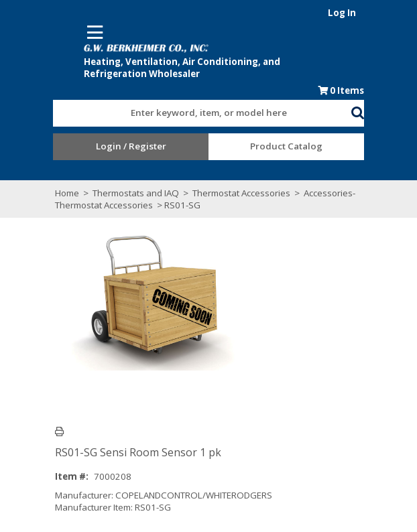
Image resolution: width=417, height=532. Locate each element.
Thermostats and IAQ (94, 185)
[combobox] (202, 102)
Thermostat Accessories (200, 185)
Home (25, 185)
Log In (388, 13)
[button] (404, 103)
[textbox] (195, 105)
